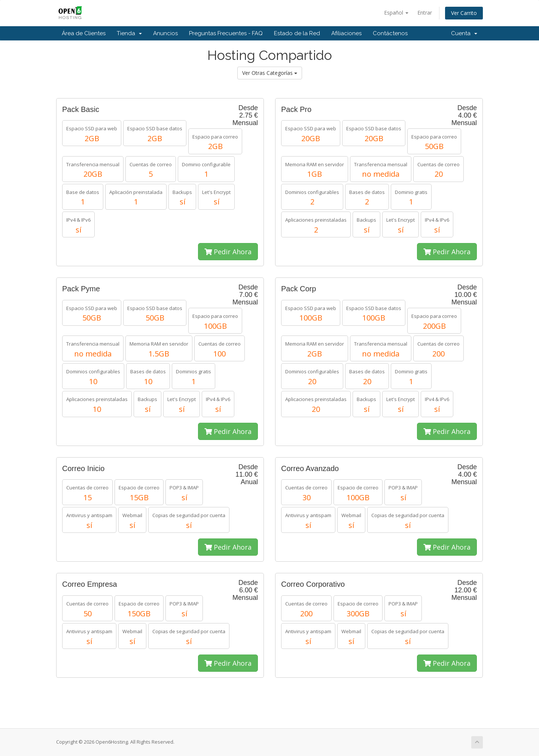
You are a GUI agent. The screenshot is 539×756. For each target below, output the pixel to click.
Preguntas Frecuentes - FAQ (226, 33)
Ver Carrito (464, 13)
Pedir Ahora (228, 252)
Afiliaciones (346, 33)
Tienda (129, 33)
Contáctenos (390, 33)
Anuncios (165, 33)
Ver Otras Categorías (270, 73)
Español (396, 13)
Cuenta (464, 33)
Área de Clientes (84, 33)
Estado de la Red (297, 33)
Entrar (425, 13)
